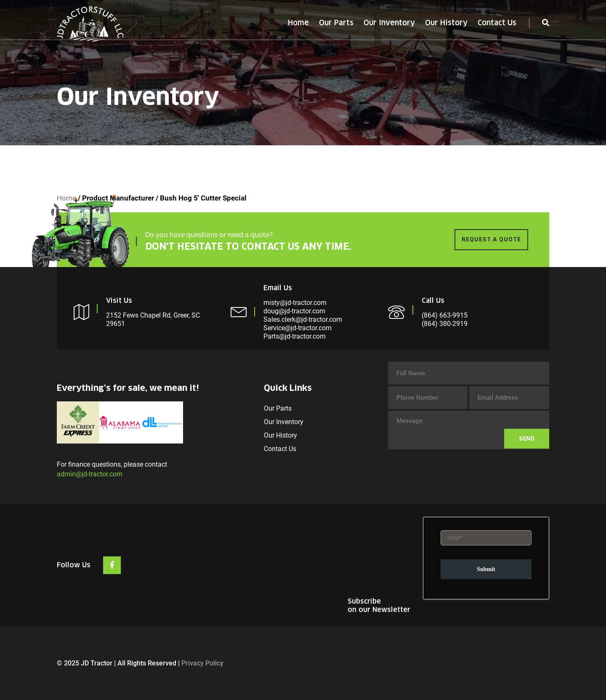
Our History (446, 23)
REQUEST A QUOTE (491, 239)
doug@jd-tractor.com (294, 311)
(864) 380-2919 (445, 324)
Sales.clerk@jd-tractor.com (303, 319)
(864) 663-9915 (445, 315)
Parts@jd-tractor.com (295, 336)
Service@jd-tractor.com (298, 328)
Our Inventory (389, 23)
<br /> (486, 559)
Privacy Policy (202, 663)
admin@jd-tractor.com (90, 474)
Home (298, 23)
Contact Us (497, 23)
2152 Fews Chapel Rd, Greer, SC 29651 (153, 319)
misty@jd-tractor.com (295, 303)
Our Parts (336, 23)
